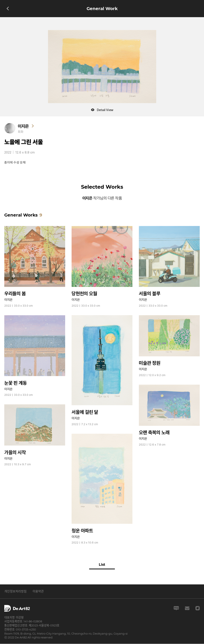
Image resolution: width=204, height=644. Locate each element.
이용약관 (38, 591)
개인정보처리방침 (15, 591)
